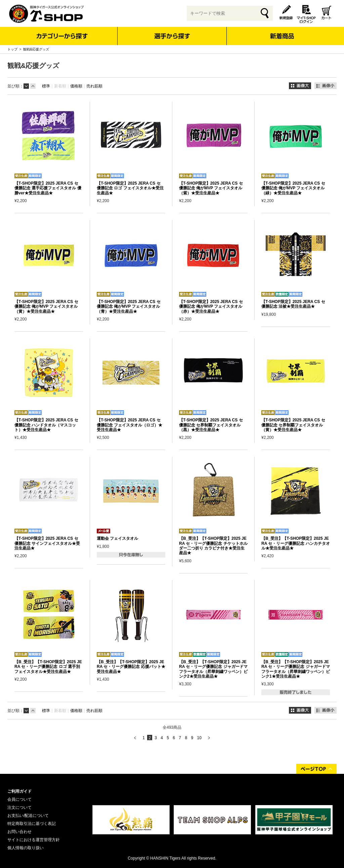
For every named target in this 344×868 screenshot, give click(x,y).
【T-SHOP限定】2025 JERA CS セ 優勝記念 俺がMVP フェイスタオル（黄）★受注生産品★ (46, 307)
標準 (46, 86)
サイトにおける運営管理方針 (34, 840)
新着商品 (282, 31)
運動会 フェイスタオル (117, 538)
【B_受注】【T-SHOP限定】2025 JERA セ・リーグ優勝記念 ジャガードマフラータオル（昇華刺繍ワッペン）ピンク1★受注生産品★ (296, 669)
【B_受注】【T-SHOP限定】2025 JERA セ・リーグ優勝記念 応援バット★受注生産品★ (131, 667)
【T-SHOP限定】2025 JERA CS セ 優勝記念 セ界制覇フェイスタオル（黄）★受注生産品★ (293, 425)
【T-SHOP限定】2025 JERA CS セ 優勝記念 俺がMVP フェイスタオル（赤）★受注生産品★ (211, 307)
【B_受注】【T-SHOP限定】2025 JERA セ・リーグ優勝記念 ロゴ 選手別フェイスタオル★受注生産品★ (48, 667)
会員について (19, 799)
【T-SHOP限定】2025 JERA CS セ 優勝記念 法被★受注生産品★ (293, 304)
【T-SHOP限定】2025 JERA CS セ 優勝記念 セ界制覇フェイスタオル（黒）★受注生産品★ (211, 425)
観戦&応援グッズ (36, 49)
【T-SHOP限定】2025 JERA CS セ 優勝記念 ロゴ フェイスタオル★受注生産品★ (130, 188)
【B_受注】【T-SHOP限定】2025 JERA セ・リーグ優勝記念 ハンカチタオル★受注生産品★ (296, 543)
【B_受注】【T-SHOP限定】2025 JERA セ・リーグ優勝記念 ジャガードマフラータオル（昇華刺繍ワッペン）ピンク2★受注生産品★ (213, 669)
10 (199, 738)
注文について (19, 807)
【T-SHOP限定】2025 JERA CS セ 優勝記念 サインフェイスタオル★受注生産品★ (47, 543)
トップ (12, 49)
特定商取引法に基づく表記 (32, 824)
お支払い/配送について (28, 816)
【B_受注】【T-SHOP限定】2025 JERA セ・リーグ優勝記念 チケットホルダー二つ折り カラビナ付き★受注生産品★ (213, 546)
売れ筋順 (94, 86)
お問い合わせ (19, 832)
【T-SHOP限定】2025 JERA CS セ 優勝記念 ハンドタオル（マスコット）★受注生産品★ (46, 425)
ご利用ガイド (19, 791)
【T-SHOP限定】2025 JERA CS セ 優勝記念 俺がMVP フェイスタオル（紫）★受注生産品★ (211, 188)
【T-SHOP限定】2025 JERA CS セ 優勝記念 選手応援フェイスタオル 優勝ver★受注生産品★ (48, 188)
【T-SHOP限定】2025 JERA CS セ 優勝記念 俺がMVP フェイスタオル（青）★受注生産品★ (129, 307)
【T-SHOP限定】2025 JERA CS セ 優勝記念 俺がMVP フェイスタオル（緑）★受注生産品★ (293, 188)
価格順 (76, 86)
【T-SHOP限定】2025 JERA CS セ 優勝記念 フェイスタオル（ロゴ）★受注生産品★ (130, 425)
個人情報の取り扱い (26, 848)
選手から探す (172, 36)
